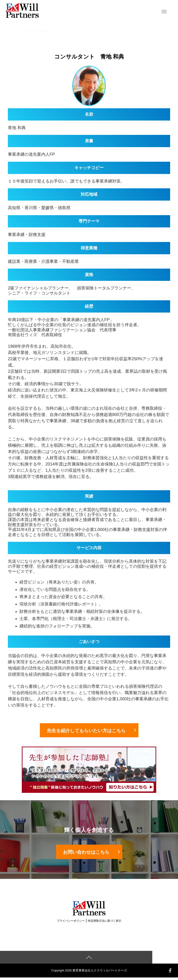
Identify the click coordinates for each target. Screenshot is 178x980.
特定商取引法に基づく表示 (105, 923)
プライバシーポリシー (71, 923)
